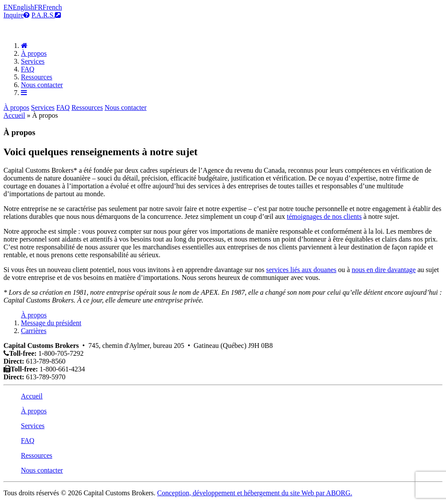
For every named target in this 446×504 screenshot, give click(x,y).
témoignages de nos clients (324, 216)
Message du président (51, 323)
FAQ (28, 69)
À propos (34, 53)
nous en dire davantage (383, 270)
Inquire (17, 15)
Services (33, 61)
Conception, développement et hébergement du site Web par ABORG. (255, 493)
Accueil (14, 115)
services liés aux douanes (301, 270)
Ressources (37, 77)
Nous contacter (42, 85)
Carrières (34, 331)
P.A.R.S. (46, 15)
